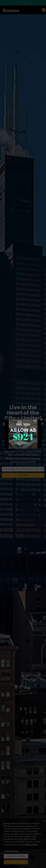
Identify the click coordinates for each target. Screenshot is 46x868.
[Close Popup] (41, 419)
